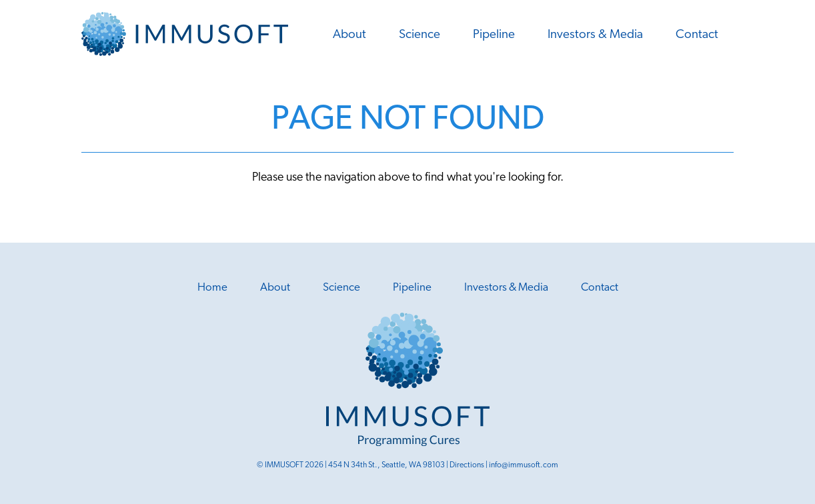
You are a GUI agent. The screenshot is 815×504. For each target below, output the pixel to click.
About (349, 35)
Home (212, 288)
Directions (467, 465)
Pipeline (494, 35)
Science (420, 35)
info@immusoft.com (524, 465)
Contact (697, 35)
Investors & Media (595, 35)
